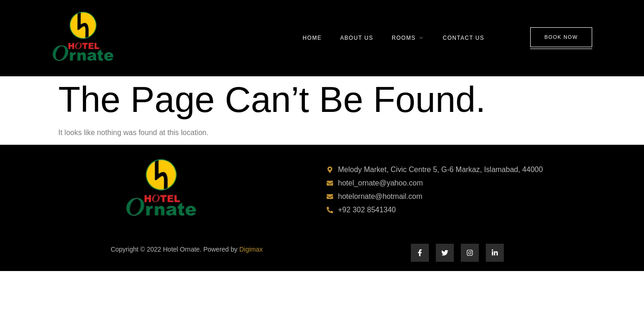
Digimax (251, 249)
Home (312, 38)
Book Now (561, 37)
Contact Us (464, 38)
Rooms (408, 38)
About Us (357, 38)
